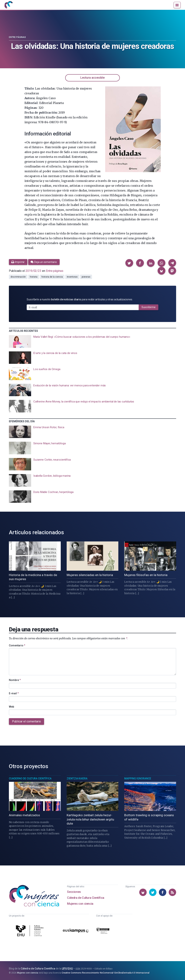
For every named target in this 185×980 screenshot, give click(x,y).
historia (34, 277)
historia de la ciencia (52, 277)
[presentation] (92, 341)
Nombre (15, 680)
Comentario (17, 645)
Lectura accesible (92, 78)
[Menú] (177, 5)
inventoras (72, 277)
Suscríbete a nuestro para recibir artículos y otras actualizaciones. (80, 299)
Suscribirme (149, 307)
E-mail (14, 693)
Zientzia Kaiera (77, 778)
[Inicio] (9, 5)
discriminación (18, 277)
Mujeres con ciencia (80, 903)
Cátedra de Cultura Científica (86, 898)
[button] (129, 263)
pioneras (86, 277)
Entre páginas (17, 37)
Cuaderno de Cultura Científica (30, 778)
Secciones (74, 892)
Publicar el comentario (26, 721)
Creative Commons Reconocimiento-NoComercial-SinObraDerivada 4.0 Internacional (106, 972)
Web (11, 707)
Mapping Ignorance (138, 778)
